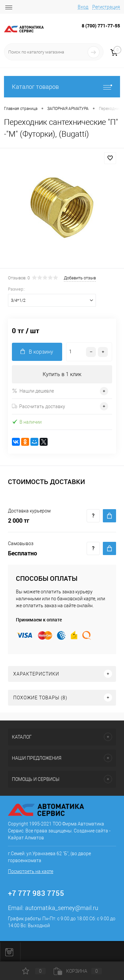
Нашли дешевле (33, 391)
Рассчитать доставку (39, 406)
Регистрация (106, 7)
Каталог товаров (62, 87)
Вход (83, 7)
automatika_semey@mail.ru (62, 908)
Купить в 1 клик (62, 374)
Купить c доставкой (109, 516)
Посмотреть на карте (31, 871)
